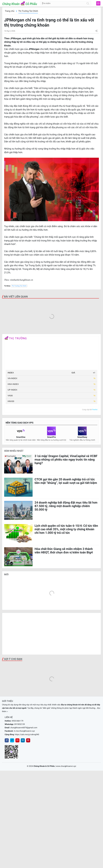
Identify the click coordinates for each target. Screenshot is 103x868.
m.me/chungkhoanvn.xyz (24, 731)
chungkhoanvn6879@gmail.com (24, 728)
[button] (96, 31)
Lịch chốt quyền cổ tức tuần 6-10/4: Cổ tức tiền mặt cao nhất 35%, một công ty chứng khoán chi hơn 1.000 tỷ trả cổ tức (66, 529)
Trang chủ (10, 11)
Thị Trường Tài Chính (28, 11)
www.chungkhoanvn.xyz (66, 766)
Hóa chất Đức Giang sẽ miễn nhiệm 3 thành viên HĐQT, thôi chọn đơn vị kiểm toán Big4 (64, 551)
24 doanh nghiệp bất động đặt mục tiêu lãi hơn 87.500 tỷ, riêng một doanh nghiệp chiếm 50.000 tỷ (66, 506)
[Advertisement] (51, 634)
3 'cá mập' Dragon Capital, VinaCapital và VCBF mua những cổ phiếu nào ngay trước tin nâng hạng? (66, 460)
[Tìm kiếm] (88, 3)
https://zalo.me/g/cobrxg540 (27, 735)
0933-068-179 (17, 721)
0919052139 (20, 724)
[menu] (98, 3)
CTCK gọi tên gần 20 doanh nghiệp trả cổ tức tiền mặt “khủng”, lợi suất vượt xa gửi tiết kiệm (66, 481)
